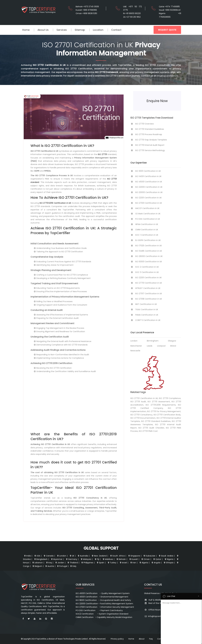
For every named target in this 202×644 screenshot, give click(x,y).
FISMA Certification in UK (144, 315)
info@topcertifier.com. (168, 76)
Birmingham (153, 341)
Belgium (37, 566)
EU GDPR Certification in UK (146, 240)
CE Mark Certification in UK (145, 214)
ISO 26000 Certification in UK (147, 256)
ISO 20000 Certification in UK (147, 192)
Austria (49, 566)
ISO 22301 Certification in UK (146, 198)
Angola (156, 563)
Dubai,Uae (149, 556)
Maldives (108, 559)
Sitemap (80, 30)
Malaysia (86, 559)
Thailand (72, 563)
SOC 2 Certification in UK (145, 267)
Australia (83, 556)
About (142, 639)
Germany (71, 559)
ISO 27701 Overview (142, 124)
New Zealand (99, 556)
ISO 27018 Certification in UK (146, 299)
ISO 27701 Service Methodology (148, 150)
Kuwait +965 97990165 (86, 10)
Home (26, 30)
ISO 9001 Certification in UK (146, 171)
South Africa (117, 556)
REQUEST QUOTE (167, 30)
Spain (100, 563)
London (134, 341)
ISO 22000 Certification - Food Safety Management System (104, 604)
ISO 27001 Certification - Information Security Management (105, 607)
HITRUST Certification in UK (145, 288)
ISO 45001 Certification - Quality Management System (103, 593)
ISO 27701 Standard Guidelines (147, 129)
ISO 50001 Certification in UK (146, 262)
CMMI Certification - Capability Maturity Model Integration (104, 617)
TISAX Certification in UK (144, 310)
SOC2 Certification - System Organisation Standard (102, 614)
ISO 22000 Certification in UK (146, 187)
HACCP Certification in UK (145, 208)
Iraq (49, 563)
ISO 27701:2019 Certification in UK (55, 203)
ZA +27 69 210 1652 (132, 17)
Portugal (62, 566)
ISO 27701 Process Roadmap (146, 134)
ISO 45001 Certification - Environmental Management (102, 597)
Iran (133, 563)
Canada (48, 556)
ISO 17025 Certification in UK (146, 246)
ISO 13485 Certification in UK (146, 251)
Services (62, 30)
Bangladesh (41, 559)
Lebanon (37, 563)
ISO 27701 (102, 154)
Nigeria (169, 559)
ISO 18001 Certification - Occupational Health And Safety (103, 600)
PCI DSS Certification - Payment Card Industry (99, 610)
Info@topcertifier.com (157, 616)
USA (37, 556)
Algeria (144, 563)
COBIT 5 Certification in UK (145, 320)
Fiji (97, 559)
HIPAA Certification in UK (144, 224)
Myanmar (57, 559)
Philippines (87, 563)
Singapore (134, 556)
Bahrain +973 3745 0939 (87, 7)
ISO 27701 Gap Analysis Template (149, 140)
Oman (145, 559)
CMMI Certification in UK (144, 230)
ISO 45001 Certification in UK (146, 182)
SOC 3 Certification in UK (145, 272)
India (27, 556)
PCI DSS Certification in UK (145, 219)
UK (72, 556)
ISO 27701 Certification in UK (146, 283)
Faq (151, 639)
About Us (43, 30)
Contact (116, 30)
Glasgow (172, 341)
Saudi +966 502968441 (170, 10)
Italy (73, 566)
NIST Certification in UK (144, 304)
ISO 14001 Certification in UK (146, 176)
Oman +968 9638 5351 (86, 13)
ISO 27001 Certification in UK (146, 203)
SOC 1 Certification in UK (144, 235)
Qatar (157, 559)
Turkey (112, 563)
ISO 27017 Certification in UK (146, 294)
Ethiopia (168, 563)
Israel (123, 563)
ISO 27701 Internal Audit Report (147, 145)
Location (98, 30)
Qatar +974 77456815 (169, 7)
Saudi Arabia (166, 556)
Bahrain (121, 559)
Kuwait (133, 559)
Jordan (59, 563)
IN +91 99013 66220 (132, 13)
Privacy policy (117, 639)
